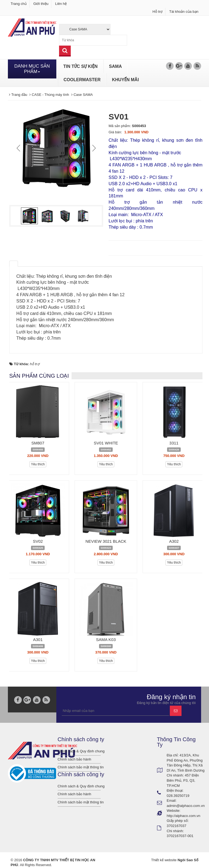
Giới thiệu (41, 4)
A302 (174, 541)
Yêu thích (38, 464)
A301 (38, 640)
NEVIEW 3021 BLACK (106, 541)
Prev (19, 148)
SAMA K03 (106, 640)
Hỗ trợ (157, 12)
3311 (174, 443)
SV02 (38, 541)
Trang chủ (19, 4)
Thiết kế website (164, 860)
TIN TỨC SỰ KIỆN (81, 66)
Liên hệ (61, 4)
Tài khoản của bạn (184, 12)
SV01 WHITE (106, 443)
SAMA (116, 66)
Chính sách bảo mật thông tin (79, 767)
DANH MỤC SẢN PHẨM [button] (32, 69)
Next (93, 148)
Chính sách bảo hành (74, 759)
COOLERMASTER (82, 80)
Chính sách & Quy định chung (79, 751)
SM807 (38, 443)
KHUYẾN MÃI (126, 80)
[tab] (14, 264)
